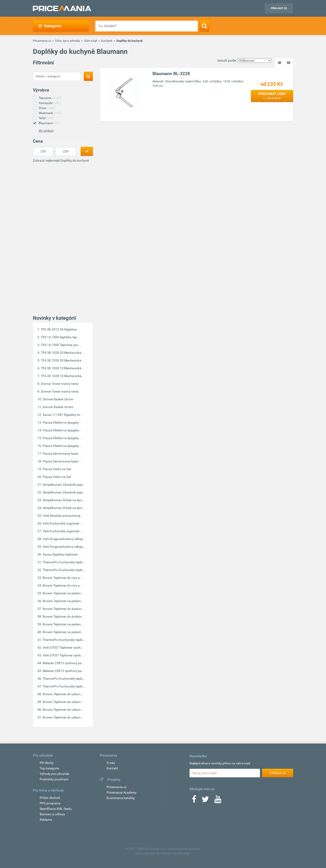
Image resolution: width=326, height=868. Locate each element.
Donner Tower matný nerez (60, 384)
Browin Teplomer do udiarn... (63, 694)
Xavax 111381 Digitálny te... (63, 415)
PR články (47, 763)
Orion (47, 108)
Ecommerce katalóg (121, 798)
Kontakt (112, 768)
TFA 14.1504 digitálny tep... (60, 337)
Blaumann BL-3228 (171, 74)
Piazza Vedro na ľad (57, 469)
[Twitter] (205, 801)
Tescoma (50, 98)
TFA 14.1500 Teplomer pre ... (61, 345)
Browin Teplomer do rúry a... (63, 578)
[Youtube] (218, 801)
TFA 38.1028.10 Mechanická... (62, 368)
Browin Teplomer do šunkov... (63, 609)
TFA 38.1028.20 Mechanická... (62, 353)
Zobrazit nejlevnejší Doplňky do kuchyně (61, 160)
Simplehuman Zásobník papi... (64, 485)
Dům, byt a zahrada (68, 41)
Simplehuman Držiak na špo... (64, 500)
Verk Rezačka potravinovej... (63, 516)
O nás (111, 763)
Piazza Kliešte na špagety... (62, 422)
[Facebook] (194, 801)
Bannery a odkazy (52, 814)
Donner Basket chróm (58, 399)
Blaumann (48, 123)
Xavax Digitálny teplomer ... (62, 554)
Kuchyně (107, 41)
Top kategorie (49, 768)
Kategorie (50, 26)
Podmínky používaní (54, 779)
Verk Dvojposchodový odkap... (64, 539)
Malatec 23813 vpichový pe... (63, 663)
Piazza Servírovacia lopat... (62, 454)
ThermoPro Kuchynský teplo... (64, 562)
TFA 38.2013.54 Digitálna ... (60, 329)
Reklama (46, 820)
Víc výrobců (46, 131)
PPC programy (50, 803)
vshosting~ (184, 853)
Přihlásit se (279, 8)
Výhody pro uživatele (54, 774)
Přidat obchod (50, 798)
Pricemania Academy (122, 792)
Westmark (50, 113)
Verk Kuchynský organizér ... (63, 523)
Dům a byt (91, 41)
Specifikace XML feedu (56, 809)
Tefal (46, 118)
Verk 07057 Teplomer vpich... (63, 648)
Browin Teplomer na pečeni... (63, 593)
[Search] (204, 26)
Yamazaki (50, 103)
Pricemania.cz (42, 41)
